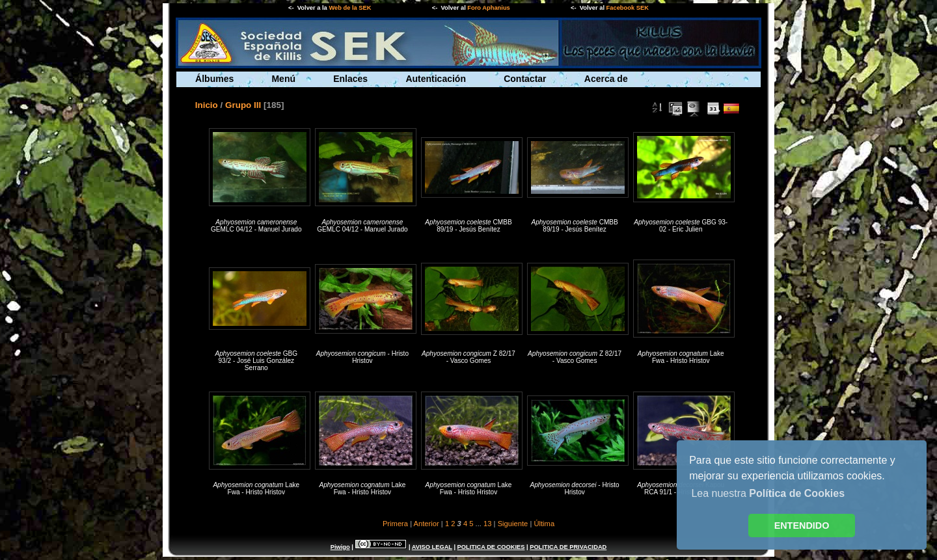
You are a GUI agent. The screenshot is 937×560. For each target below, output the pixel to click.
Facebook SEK (628, 8)
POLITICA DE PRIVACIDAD (568, 547)
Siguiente (513, 524)
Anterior (427, 524)
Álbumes (214, 79)
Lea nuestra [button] (768, 493)
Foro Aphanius (488, 8)
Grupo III (243, 105)
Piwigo (340, 547)
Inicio (207, 105)
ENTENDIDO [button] (802, 526)
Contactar (525, 79)
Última (544, 524)
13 (487, 524)
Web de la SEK (350, 8)
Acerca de (606, 79)
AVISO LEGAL (432, 547)
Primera (395, 524)
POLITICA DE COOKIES (491, 547)
